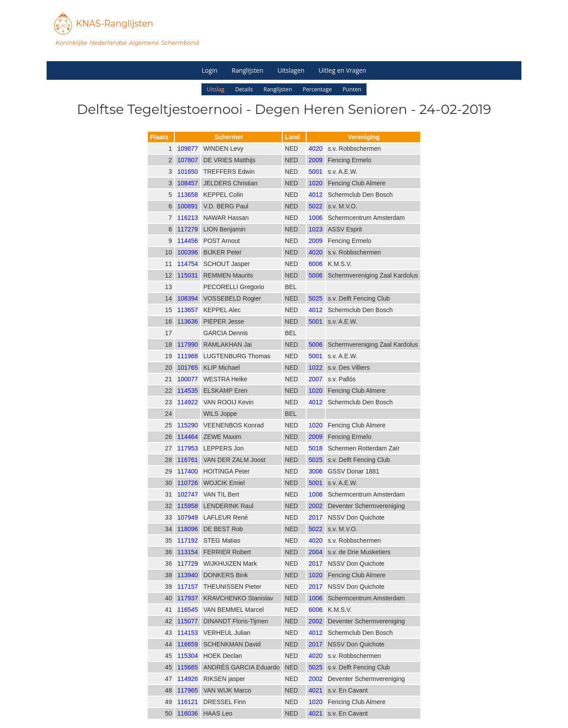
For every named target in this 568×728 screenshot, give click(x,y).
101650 (187, 180)
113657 (187, 318)
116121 (187, 710)
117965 (187, 699)
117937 (187, 607)
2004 (316, 560)
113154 (187, 560)
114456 (187, 249)
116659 (187, 653)
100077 (187, 387)
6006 (316, 272)
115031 (187, 284)
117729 (187, 572)
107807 (187, 168)
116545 (187, 618)
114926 (187, 687)
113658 (187, 203)
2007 (316, 387)
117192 (187, 549)
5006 (316, 284)
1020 (316, 192)
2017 (316, 526)
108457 (187, 192)
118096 (187, 537)
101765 (187, 376)
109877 (187, 157)
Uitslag (216, 89)
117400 (187, 480)
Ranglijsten (247, 70)
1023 (316, 238)
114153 (187, 641)
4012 (316, 203)
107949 (187, 526)
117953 (187, 457)
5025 (316, 307)
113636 (187, 330)
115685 (187, 676)
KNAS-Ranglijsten (114, 23)
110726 (187, 491)
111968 (187, 364)
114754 (187, 272)
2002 (316, 514)
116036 (187, 722)
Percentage (317, 89)
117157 (187, 595)
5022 (316, 215)
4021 (316, 699)
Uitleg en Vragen (342, 70)
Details (244, 89)
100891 (187, 215)
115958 (187, 514)
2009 (316, 168)
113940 (187, 583)
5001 (316, 180)
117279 (187, 238)
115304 (187, 664)
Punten (352, 89)
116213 (187, 226)
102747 (187, 503)
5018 (316, 457)
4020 (316, 157)
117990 (187, 353)
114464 (187, 445)
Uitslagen (291, 70)
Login (210, 70)
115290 (187, 434)
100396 (187, 261)
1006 (316, 226)
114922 (187, 411)
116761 (187, 468)
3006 (316, 480)
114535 (187, 399)
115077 (187, 630)
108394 (187, 307)
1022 (316, 376)
